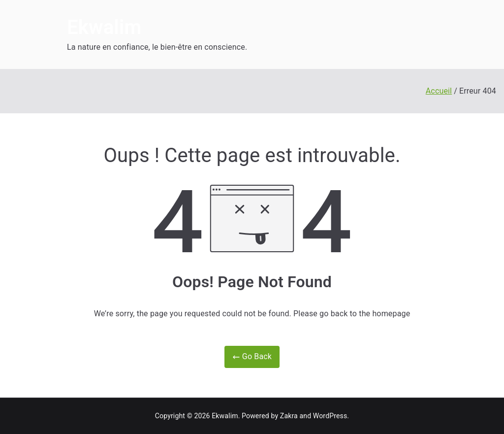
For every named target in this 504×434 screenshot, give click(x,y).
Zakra (289, 416)
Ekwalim (104, 27)
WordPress (330, 416)
